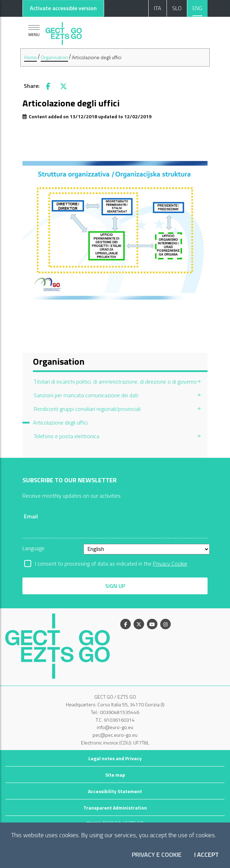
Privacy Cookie (170, 563)
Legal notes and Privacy (115, 758)
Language (33, 548)
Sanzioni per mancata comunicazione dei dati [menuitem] (86, 395)
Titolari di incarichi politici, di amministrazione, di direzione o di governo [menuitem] (115, 381)
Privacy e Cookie (157, 855)
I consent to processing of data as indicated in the (111, 563)
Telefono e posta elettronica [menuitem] (66, 436)
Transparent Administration (115, 808)
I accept (207, 855)
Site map (115, 775)
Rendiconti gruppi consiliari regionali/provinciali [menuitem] (87, 409)
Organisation (54, 57)
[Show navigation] (34, 31)
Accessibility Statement (115, 791)
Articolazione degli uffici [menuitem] (60, 422)
